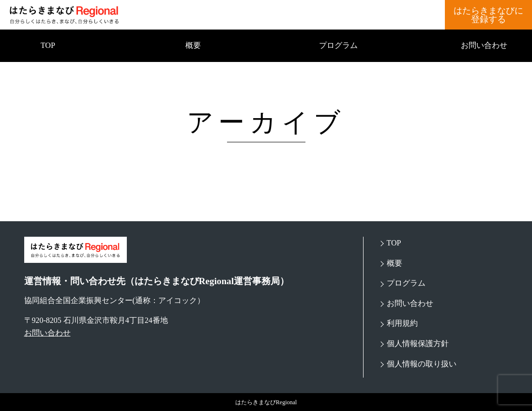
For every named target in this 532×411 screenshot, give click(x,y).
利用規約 (402, 323)
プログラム (338, 46)
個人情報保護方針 (418, 343)
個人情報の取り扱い (422, 364)
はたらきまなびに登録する (488, 15)
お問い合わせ (484, 46)
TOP (48, 46)
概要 (193, 46)
